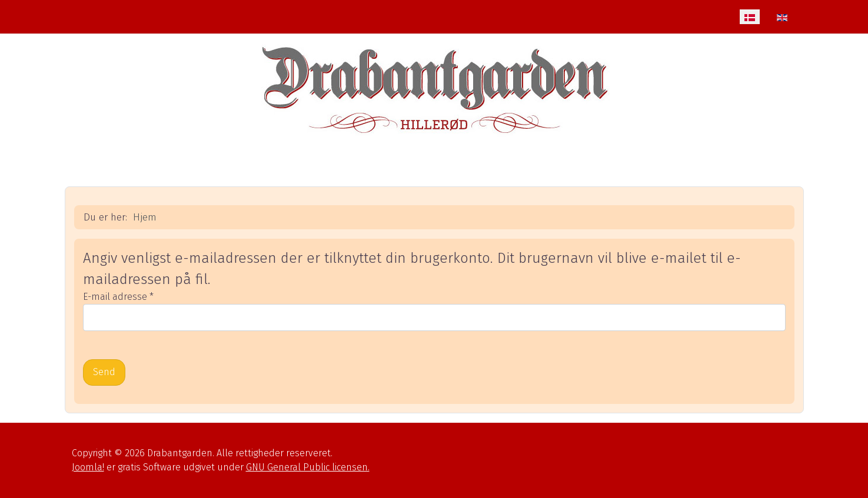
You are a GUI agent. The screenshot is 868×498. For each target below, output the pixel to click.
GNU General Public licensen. (308, 467)
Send (104, 372)
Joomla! (88, 467)
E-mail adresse (118, 297)
